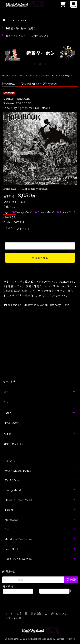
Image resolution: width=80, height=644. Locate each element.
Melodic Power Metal (18, 500)
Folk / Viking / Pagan (18, 470)
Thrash (9, 510)
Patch (7, 413)
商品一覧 (22, 613)
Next (73, 53)
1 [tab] (35, 63)
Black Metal (12, 480)
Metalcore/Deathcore (18, 539)
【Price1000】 (13, 423)
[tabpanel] (40, 53)
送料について (59, 613)
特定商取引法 (39, 613)
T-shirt (8, 402)
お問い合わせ (13, 618)
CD (12, 75)
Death (8, 529)
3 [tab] (45, 63)
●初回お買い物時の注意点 (21, 28)
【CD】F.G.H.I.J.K (26, 75)
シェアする (23, 229)
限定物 (8, 434)
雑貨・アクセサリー (15, 444)
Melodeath (12, 519)
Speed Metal (46, 212)
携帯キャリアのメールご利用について (27, 36)
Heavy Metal (24, 212)
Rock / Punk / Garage (18, 559)
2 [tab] (40, 63)
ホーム (5, 75)
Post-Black (12, 549)
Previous (7, 53)
